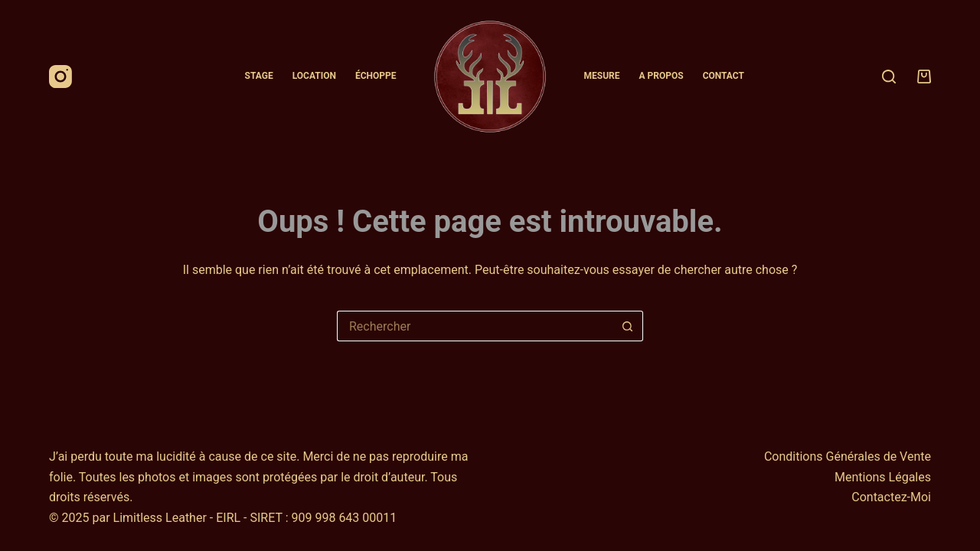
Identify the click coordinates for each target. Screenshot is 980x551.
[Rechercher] (889, 77)
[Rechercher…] (475, 326)
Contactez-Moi (891, 497)
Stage (259, 76)
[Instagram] (60, 77)
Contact (724, 76)
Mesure (602, 76)
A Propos (661, 76)
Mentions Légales (883, 477)
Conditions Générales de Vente (848, 456)
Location (314, 76)
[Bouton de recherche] (628, 326)
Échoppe (376, 76)
